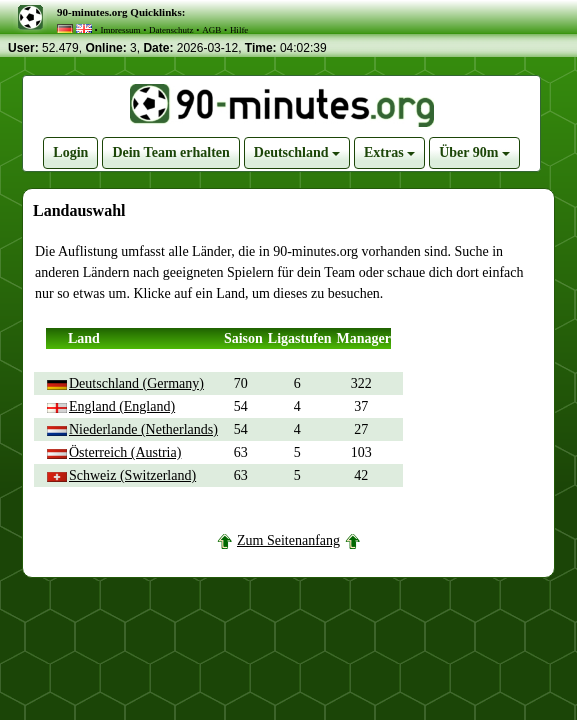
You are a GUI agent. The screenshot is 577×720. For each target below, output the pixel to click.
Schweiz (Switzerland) (132, 475)
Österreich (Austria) (125, 452)
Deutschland (297, 152)
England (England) (122, 406)
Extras (389, 152)
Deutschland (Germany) (136, 383)
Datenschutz (171, 30)
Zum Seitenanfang (288, 540)
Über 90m (474, 152)
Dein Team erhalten (170, 152)
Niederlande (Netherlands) (143, 429)
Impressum (120, 30)
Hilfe (239, 30)
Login (70, 152)
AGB (211, 30)
